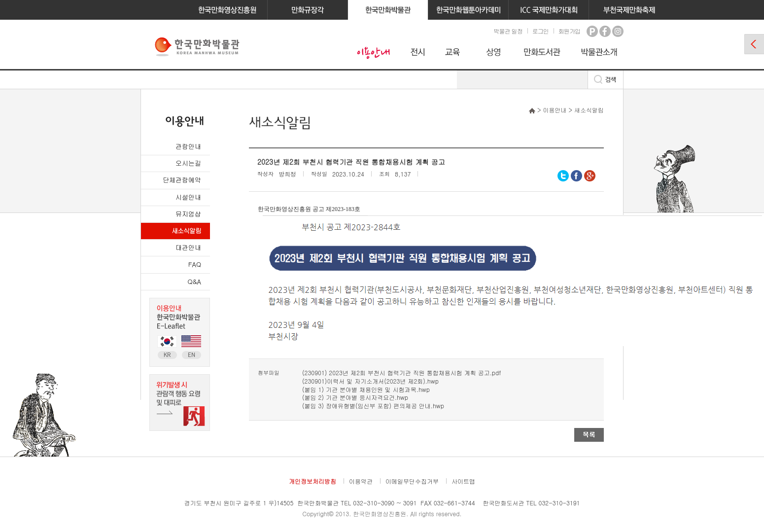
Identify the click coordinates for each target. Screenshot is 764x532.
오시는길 (188, 163)
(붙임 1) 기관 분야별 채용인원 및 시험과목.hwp (366, 389)
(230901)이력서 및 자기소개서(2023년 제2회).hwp (370, 381)
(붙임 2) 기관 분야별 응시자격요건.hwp (355, 397)
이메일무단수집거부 (412, 481)
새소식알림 (186, 231)
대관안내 (188, 247)
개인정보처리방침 (313, 481)
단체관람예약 (182, 180)
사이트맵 (463, 481)
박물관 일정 (508, 31)
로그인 (540, 31)
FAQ (195, 264)
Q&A (194, 281)
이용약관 (361, 481)
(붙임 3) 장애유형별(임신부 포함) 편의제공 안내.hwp (373, 406)
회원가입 (569, 31)
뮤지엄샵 (188, 214)
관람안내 (188, 146)
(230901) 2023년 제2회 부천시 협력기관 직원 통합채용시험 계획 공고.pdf (401, 372)
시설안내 (188, 197)
